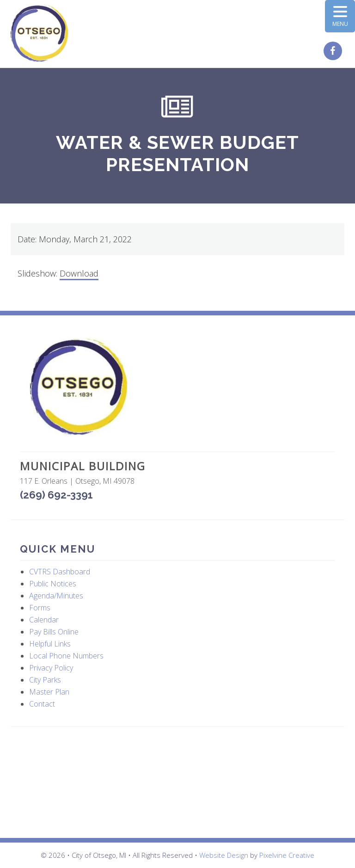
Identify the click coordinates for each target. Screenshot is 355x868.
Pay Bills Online (54, 632)
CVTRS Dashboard (60, 572)
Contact (42, 704)
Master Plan (49, 692)
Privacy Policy (51, 668)
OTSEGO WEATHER (177, 782)
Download (79, 273)
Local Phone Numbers (66, 656)
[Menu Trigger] (340, 16)
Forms (40, 608)
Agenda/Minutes (56, 596)
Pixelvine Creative (287, 855)
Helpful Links (50, 644)
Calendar (44, 620)
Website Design (224, 855)
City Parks (45, 680)
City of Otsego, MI (40, 34)
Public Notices (53, 584)
